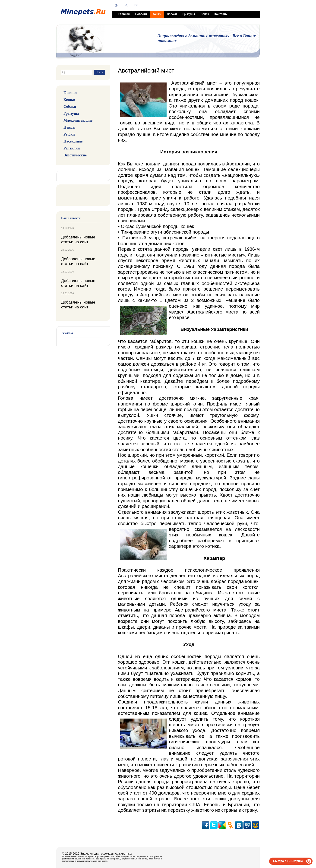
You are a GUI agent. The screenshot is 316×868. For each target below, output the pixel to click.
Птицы (69, 127)
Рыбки (69, 134)
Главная (124, 14)
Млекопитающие (78, 120)
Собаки (172, 14)
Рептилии (72, 148)
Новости (141, 14)
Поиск (205, 14)
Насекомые (73, 141)
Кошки (157, 14)
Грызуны (189, 14)
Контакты (221, 14)
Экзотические (75, 155)
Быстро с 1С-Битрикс (288, 861)
